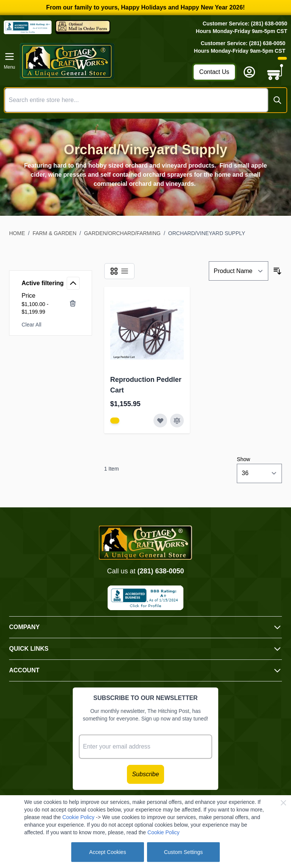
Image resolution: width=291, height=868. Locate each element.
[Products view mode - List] (125, 271)
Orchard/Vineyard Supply (207, 233)
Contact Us (214, 72)
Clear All (31, 325)
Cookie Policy (78, 817)
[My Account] (249, 72)
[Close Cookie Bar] (283, 803)
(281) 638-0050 (160, 571)
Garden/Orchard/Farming (122, 233)
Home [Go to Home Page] (17, 233)
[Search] (277, 100)
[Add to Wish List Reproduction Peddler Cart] (160, 421)
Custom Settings (184, 852)
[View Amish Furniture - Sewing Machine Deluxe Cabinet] (115, 421)
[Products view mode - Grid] (114, 271)
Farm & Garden (55, 233)
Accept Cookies (107, 852)
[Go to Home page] (104, 61)
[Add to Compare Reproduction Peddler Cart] (177, 421)
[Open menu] (9, 61)
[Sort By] (239, 271)
